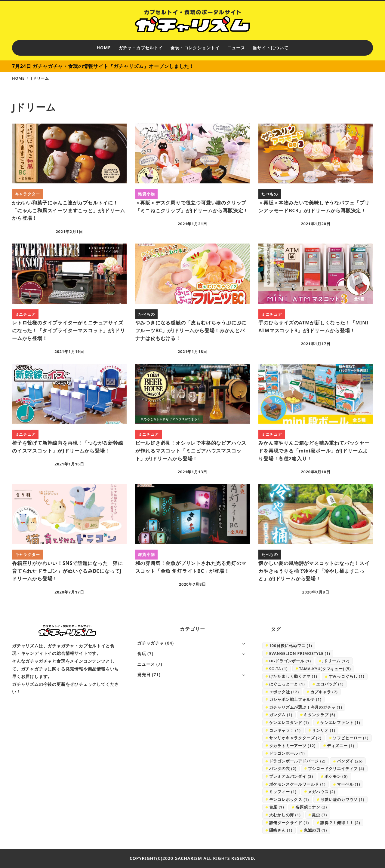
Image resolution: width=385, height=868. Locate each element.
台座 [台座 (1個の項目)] (277, 807)
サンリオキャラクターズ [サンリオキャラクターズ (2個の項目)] (295, 738)
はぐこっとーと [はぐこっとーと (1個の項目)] (287, 684)
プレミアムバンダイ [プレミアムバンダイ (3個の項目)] (291, 776)
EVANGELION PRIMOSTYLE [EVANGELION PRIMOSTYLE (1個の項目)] (300, 653)
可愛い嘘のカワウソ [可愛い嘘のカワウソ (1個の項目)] (342, 799)
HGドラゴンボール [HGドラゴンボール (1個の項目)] (290, 661)
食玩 (142, 653)
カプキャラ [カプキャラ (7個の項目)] (324, 692)
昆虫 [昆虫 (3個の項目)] (319, 815)
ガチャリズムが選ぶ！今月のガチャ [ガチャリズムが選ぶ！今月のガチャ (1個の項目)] (306, 707)
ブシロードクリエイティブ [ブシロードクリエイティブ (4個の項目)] (336, 768)
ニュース (146, 664)
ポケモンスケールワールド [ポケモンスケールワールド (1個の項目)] (297, 784)
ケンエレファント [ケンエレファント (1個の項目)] (340, 722)
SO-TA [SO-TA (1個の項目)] (279, 669)
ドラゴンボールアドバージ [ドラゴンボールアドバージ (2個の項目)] (297, 761)
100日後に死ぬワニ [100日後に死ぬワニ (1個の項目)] (291, 646)
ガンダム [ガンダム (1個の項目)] (281, 715)
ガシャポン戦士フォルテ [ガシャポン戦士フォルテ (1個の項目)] (295, 699)
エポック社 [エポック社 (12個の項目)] (284, 692)
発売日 (144, 675)
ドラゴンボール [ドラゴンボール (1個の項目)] (287, 753)
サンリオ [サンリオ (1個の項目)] (323, 730)
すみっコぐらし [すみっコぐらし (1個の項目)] (347, 676)
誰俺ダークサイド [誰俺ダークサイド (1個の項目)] (289, 823)
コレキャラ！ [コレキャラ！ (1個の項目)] (285, 730)
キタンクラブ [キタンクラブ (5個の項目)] (320, 715)
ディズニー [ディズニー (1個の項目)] (341, 746)
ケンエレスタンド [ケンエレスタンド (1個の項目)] (289, 722)
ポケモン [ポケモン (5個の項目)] (336, 776)
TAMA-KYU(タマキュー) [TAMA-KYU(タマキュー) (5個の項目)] (325, 669)
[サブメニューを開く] (243, 643)
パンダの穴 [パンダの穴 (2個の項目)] (283, 768)
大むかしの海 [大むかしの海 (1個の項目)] (285, 815)
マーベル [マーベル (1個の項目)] (348, 784)
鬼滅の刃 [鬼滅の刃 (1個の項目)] (315, 830)
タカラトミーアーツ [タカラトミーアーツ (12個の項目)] (292, 746)
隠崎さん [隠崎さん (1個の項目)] (281, 830)
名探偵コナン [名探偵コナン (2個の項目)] (311, 807)
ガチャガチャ (151, 643)
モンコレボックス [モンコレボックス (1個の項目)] (289, 799)
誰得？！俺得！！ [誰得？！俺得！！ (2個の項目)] (340, 823)
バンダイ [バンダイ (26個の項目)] (350, 761)
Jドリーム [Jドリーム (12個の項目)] (336, 661)
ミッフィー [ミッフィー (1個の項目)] (283, 792)
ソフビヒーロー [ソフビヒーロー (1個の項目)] (351, 738)
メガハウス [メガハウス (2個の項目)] (322, 792)
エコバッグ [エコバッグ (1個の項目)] (330, 684)
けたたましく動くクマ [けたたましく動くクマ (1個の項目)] (293, 676)
